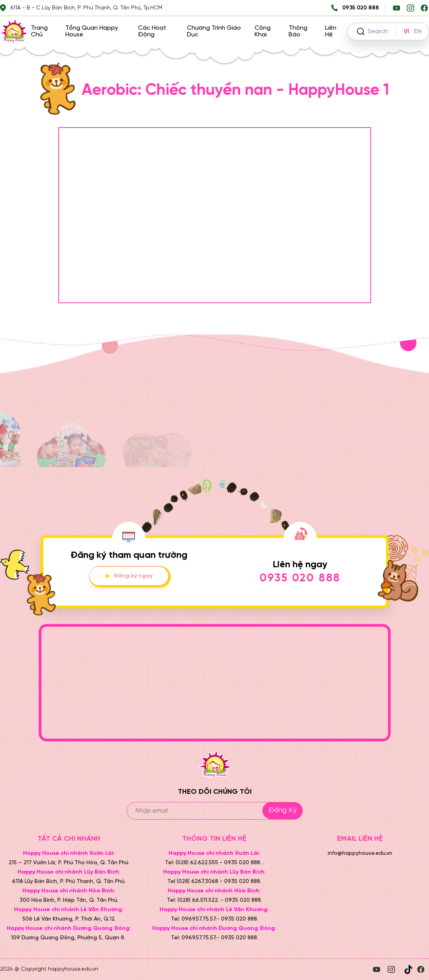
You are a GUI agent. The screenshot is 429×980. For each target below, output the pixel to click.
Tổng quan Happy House (92, 31)
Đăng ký (283, 810)
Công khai (263, 31)
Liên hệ (331, 31)
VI (406, 31)
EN (418, 31)
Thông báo (298, 31)
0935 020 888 (300, 578)
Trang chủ (39, 31)
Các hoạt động (152, 31)
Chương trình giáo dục (214, 31)
